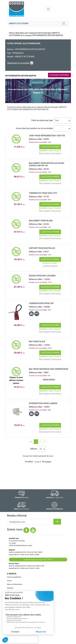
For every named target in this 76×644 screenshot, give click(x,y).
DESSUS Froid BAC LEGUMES (42, 276)
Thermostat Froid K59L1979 (43, 193)
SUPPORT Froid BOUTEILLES (42, 248)
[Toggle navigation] (48, 9)
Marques (10, 588)
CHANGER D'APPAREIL (59, 75)
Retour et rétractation (15, 584)
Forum (9, 581)
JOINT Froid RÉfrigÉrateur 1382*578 (47, 136)
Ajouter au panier (50, 147)
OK (57, 522)
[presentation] (23, 640)
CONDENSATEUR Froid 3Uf (41, 303)
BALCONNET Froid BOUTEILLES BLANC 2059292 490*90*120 (47, 164)
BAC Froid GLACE (37, 342)
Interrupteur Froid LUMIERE (43, 403)
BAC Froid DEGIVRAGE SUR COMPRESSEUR (49, 369)
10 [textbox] (41, 449)
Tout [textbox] (57, 120)
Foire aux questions (14, 577)
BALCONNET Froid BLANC (41, 221)
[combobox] (62, 120)
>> (45, 442)
